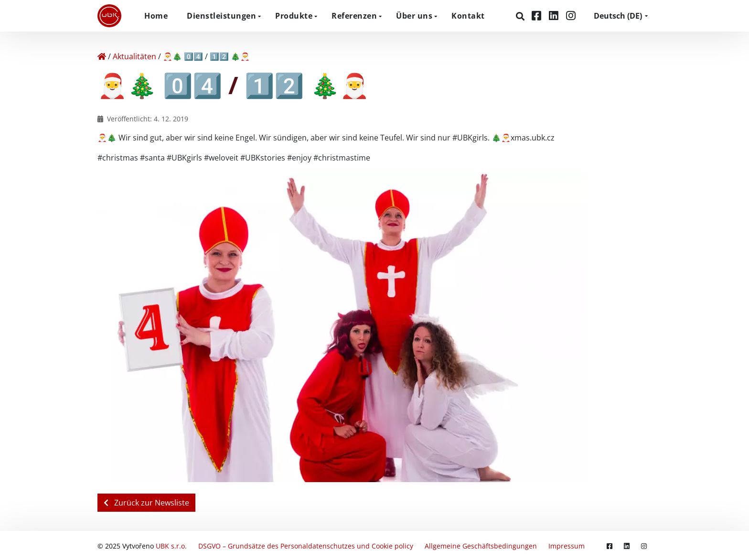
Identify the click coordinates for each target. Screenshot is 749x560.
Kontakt (468, 16)
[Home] (102, 56)
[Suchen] (521, 16)
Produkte (294, 16)
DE (618, 16)
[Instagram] (571, 16)
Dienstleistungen (221, 16)
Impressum (567, 545)
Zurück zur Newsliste (146, 503)
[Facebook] (538, 16)
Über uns (414, 16)
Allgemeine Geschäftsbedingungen (481, 545)
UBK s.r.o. (171, 545)
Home (156, 16)
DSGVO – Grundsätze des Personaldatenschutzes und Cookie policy (306, 545)
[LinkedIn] (555, 16)
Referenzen (354, 16)
